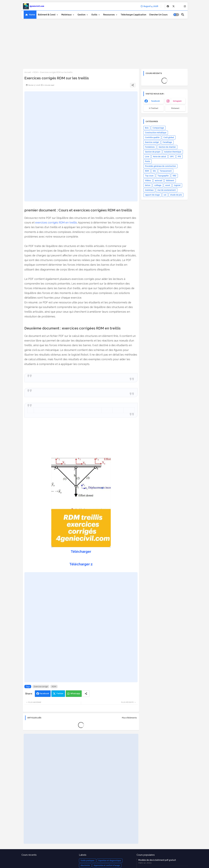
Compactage (158, 128)
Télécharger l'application (133, 15)
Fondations (150, 147)
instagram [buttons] (177, 101)
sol (165, 195)
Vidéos (148, 181)
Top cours (149, 176)
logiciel (177, 185)
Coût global (169, 137)
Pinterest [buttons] (175, 108)
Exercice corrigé (41, 687)
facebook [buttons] (156, 101)
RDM (36, 72)
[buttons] (168, 6)
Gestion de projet (153, 152)
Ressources (109, 15)
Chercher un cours (158, 15)
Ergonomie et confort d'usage (107, 865)
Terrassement (166, 171)
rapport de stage (152, 195)
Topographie (163, 176)
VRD (174, 176)
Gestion (81, 15)
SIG (154, 171)
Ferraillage (167, 142)
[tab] (30, 15)
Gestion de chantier (167, 147)
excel (168, 185)
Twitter (60, 693)
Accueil (28, 72)
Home (32, 15)
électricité (85, 865)
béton (148, 185)
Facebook (44, 693)
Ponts (148, 161)
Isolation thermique (173, 152)
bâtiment (170, 181)
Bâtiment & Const (47, 15)
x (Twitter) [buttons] (154, 108)
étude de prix (176, 195)
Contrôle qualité (152, 137)
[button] (176, 15)
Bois (147, 128)
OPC (172, 157)
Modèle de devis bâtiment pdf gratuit (157, 860)
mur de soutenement (167, 190)
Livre (147, 157)
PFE (179, 157)
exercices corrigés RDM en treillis (56, 223)
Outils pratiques (88, 861)
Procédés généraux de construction (160, 166)
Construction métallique (156, 133)
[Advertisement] (105, 43)
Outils (94, 15)
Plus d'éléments (129, 718)
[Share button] (86, 694)
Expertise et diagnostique (110, 861)
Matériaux (66, 15)
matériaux (149, 190)
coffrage (158, 185)
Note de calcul (160, 157)
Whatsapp (75, 693)
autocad (158, 181)
